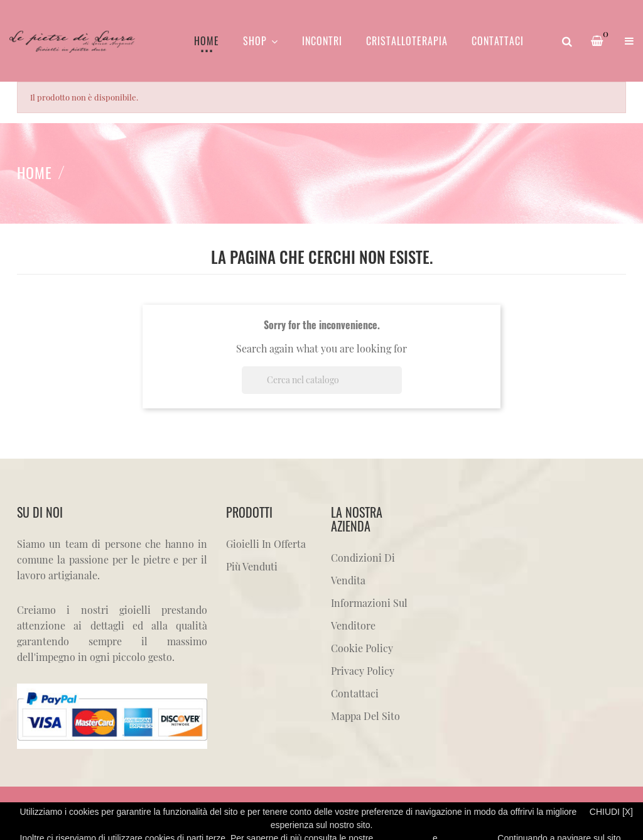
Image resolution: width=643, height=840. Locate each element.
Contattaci (355, 693)
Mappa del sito (365, 716)
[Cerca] (322, 380)
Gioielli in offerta (266, 544)
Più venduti (252, 566)
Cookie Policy (362, 648)
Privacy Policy (363, 671)
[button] (629, 41)
